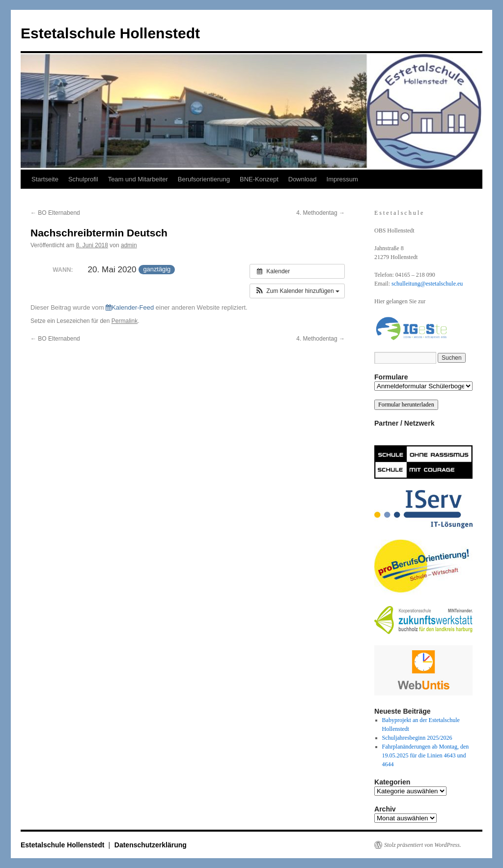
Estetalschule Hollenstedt (110, 33)
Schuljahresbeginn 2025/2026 (417, 738)
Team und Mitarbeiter (138, 179)
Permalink (125, 321)
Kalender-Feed (130, 307)
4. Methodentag (321, 213)
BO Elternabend (55, 213)
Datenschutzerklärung (151, 845)
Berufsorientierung (204, 179)
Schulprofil (83, 179)
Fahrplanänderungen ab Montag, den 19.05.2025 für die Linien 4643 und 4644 (426, 755)
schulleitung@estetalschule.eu (427, 284)
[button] (297, 291)
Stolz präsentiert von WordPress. (423, 845)
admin (129, 245)
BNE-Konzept (259, 179)
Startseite (45, 179)
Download (303, 179)
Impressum (342, 179)
